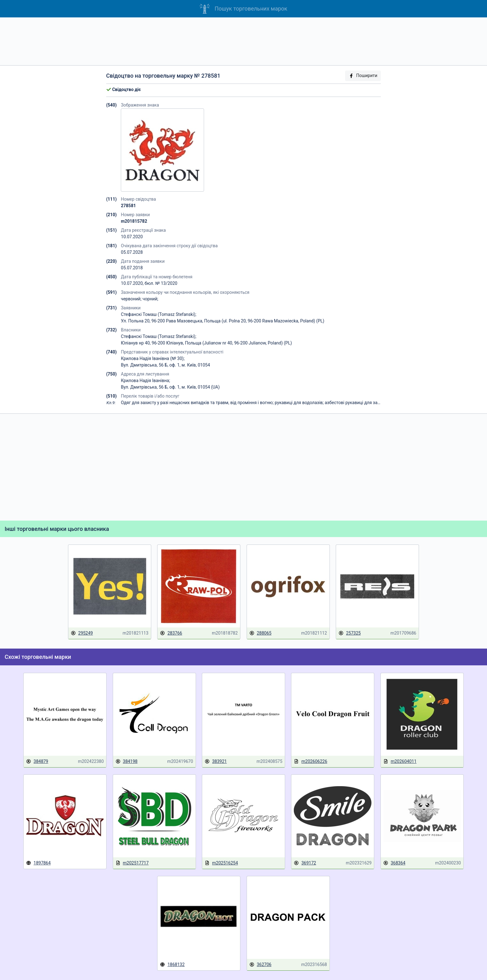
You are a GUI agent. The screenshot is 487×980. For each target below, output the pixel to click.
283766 (171, 633)
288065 (260, 633)
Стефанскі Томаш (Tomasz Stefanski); (159, 314)
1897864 (38, 863)
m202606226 (310, 761)
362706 (260, 965)
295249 (82, 633)
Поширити (363, 76)
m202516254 (221, 863)
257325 (350, 633)
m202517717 (132, 863)
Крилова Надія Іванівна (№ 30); (153, 358)
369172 (305, 863)
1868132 (172, 964)
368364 (394, 863)
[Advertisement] (243, 41)
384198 (127, 761)
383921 (216, 761)
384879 (37, 761)
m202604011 (400, 761)
